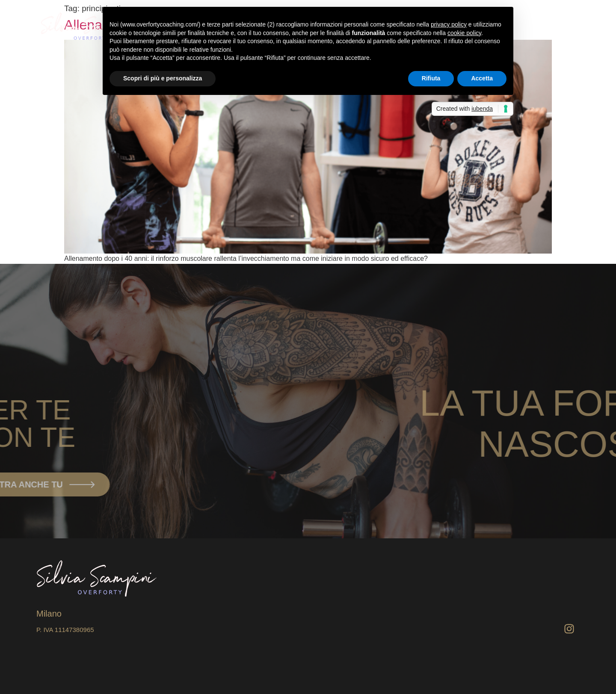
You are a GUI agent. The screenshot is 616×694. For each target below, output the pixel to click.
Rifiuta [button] (431, 78)
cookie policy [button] (464, 33)
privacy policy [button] (449, 24)
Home (531, 26)
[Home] (548, 26)
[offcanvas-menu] (568, 27)
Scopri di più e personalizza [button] (163, 78)
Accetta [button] (482, 78)
